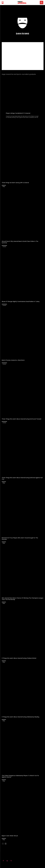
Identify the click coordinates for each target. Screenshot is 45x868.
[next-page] (6, 844)
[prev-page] (3, 844)
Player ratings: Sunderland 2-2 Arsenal (18, 113)
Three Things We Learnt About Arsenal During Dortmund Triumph (22, 419)
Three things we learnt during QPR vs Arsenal (15, 183)
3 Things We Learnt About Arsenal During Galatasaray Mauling (20, 717)
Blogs (4, 186)
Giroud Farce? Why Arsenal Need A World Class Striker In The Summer (20, 242)
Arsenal (4, 247)
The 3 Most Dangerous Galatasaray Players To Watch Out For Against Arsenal (20, 776)
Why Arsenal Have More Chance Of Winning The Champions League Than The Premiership (22, 599)
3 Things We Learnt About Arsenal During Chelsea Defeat (19, 658)
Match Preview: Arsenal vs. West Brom (13, 360)
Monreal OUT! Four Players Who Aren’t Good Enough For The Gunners (20, 539)
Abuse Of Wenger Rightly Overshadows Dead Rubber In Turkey (21, 301)
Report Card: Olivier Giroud (10, 836)
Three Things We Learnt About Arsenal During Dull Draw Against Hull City (22, 478)
